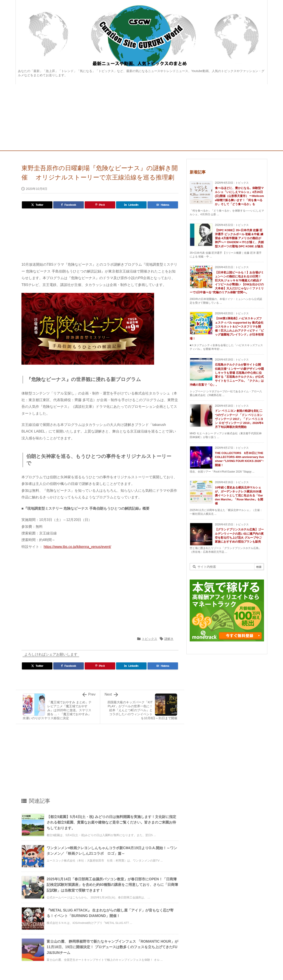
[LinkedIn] (131, 205)
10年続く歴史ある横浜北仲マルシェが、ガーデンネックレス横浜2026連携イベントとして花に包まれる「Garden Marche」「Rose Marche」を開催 (239, 496)
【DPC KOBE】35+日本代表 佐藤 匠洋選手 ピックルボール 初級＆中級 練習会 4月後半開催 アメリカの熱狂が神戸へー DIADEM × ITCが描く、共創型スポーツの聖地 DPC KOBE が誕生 (239, 238)
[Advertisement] (141, 117)
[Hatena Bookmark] (163, 205)
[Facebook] (69, 205)
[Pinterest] (100, 205)
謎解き (169, 639)
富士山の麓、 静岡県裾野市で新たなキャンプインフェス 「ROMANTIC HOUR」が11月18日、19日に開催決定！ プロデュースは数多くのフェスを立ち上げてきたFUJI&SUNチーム (112, 947)
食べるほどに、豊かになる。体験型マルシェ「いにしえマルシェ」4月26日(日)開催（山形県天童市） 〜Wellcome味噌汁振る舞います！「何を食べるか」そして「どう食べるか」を (239, 196)
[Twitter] (37, 205)
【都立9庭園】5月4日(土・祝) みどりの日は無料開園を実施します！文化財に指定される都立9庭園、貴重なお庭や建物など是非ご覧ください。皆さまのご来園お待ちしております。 (111, 822)
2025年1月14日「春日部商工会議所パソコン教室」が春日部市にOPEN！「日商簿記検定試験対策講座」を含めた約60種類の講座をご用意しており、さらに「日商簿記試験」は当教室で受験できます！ (112, 885)
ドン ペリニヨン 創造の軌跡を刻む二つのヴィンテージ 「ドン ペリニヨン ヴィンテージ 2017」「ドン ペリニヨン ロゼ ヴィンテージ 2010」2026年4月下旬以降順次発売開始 (239, 419)
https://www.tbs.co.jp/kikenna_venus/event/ (77, 547)
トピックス (149, 639)
